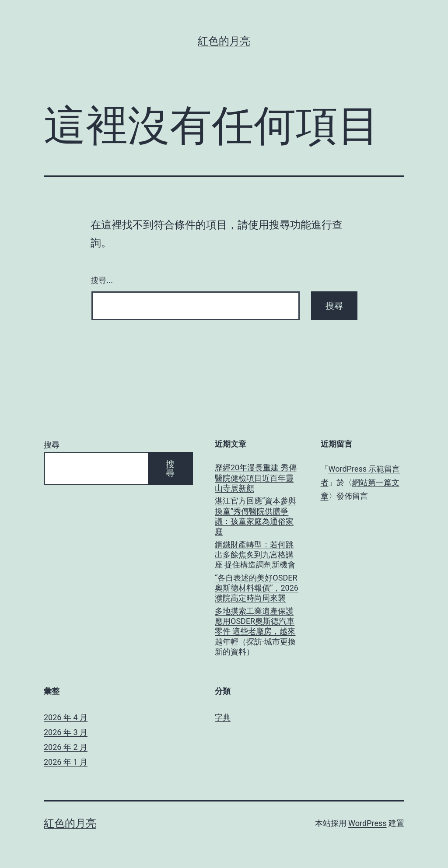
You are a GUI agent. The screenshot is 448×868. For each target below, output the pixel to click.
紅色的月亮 (224, 41)
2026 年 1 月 (66, 762)
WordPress (367, 823)
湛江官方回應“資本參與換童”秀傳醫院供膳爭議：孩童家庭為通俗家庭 (255, 516)
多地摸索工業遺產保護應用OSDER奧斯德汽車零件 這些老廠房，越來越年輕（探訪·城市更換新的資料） (255, 632)
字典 (223, 717)
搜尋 (52, 445)
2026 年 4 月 (66, 717)
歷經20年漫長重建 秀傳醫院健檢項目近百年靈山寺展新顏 (256, 478)
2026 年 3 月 (66, 732)
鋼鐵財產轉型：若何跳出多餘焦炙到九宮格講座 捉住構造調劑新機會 (255, 555)
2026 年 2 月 (66, 747)
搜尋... (102, 280)
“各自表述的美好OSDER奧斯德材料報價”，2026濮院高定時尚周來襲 (257, 588)
